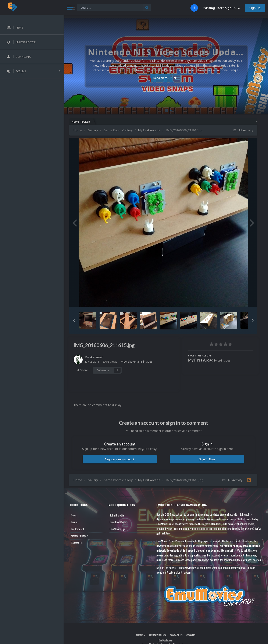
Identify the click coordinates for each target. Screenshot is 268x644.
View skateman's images (137, 362)
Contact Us (77, 543)
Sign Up (255, 8)
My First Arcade (202, 360)
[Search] (114, 8)
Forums (75, 522)
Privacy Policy (157, 635)
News (74, 515)
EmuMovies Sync (118, 529)
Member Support (80, 536)
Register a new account (120, 459)
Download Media (118, 522)
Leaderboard (77, 529)
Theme (140, 635)
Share (82, 370)
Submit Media (117, 515)
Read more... (165, 78)
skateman (97, 357)
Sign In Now (207, 459)
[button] (74, 320)
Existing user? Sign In (221, 8)
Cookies (191, 635)
